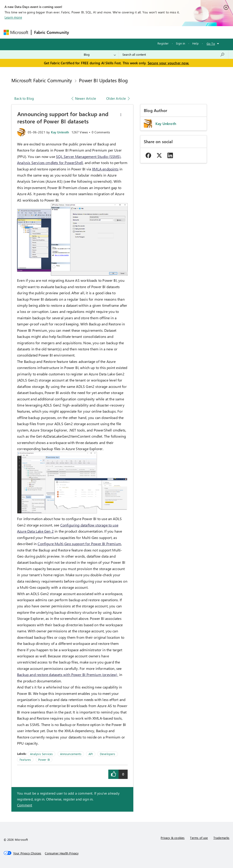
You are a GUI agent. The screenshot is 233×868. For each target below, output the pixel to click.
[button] (121, 115)
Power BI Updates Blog (103, 80)
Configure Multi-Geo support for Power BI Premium (79, 544)
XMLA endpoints (105, 169)
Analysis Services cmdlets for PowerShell (50, 163)
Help (195, 43)
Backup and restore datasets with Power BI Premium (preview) (68, 675)
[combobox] (173, 55)
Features (25, 759)
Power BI (44, 759)
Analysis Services (41, 754)
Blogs (159, 32)
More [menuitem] (174, 32)
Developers (108, 754)
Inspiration (99, 32)
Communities (138, 32)
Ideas (118, 32)
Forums (79, 32)
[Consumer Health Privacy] (62, 853)
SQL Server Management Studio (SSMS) (88, 156)
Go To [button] (211, 44)
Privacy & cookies (173, 838)
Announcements (71, 754)
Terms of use (199, 838)
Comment (25, 805)
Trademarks (222, 838)
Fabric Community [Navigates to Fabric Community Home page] (52, 32)
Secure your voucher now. (168, 63)
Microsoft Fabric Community (42, 80)
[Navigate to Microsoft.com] (16, 32)
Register (163, 43)
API (91, 754)
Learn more (13, 17)
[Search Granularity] (100, 55)
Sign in (180, 43)
